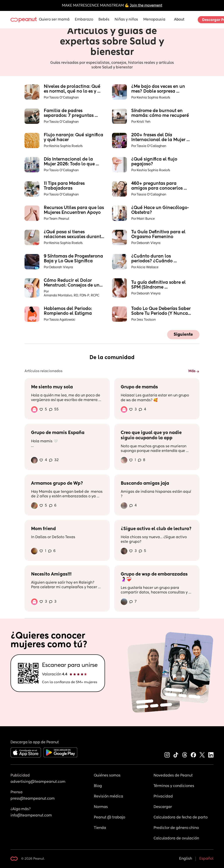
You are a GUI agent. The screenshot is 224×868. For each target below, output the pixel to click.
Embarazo (84, 20)
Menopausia (154, 20)
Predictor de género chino (176, 828)
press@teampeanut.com (33, 799)
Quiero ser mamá (54, 20)
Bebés (104, 20)
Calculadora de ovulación (176, 839)
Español (206, 859)
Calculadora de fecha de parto (181, 818)
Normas (101, 807)
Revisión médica (108, 797)
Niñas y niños (126, 20)
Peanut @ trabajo (109, 818)
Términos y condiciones (174, 786)
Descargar (163, 807)
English (186, 859)
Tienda (100, 828)
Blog (98, 786)
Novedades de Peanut (173, 776)
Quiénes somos (107, 776)
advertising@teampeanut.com (38, 782)
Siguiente (183, 335)
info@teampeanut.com (31, 816)
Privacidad (163, 797)
